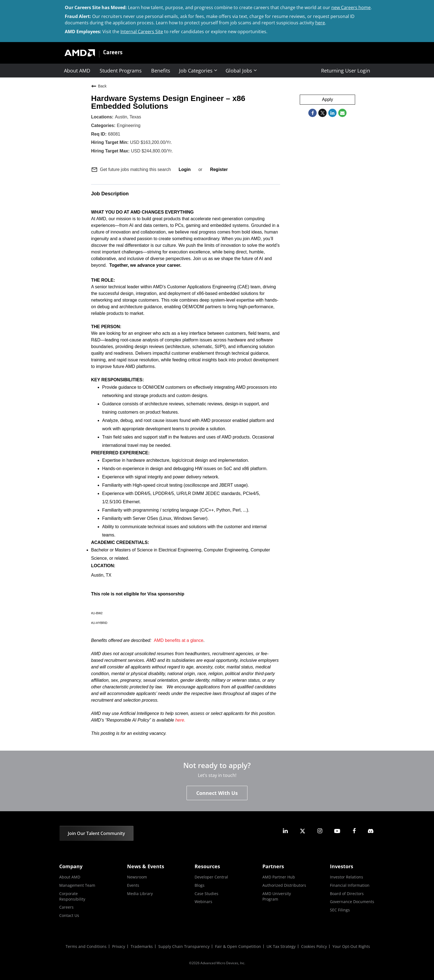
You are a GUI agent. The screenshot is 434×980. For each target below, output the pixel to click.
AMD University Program (277, 896)
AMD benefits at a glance (179, 640)
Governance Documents (352, 902)
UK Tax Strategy (281, 946)
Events (133, 885)
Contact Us (69, 915)
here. (180, 720)
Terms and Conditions (86, 946)
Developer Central (211, 877)
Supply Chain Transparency (184, 946)
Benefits (161, 71)
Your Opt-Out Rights (351, 946)
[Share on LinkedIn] (332, 113)
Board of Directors (347, 894)
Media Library (140, 894)
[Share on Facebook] (312, 113)
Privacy (119, 946)
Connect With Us (217, 793)
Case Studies (206, 894)
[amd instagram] (320, 831)
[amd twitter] (303, 831)
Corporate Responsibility (72, 896)
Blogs (200, 885)
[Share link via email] (342, 113)
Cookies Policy (314, 946)
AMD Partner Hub (279, 877)
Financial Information (350, 885)
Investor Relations (347, 877)
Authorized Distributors (284, 885)
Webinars (203, 902)
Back (99, 86)
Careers (113, 53)
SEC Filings (340, 910)
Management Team (77, 885)
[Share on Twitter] (322, 113)
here (320, 23)
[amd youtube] (337, 831)
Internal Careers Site (142, 32)
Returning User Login (346, 71)
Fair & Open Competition (238, 946)
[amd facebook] (354, 831)
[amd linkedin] (285, 831)
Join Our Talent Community (96, 833)
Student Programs (121, 71)
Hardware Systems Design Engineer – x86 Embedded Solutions (168, 102)
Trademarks (142, 946)
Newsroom (137, 877)
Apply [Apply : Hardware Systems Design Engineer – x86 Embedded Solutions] (327, 99)
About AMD (77, 71)
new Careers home (351, 7)
